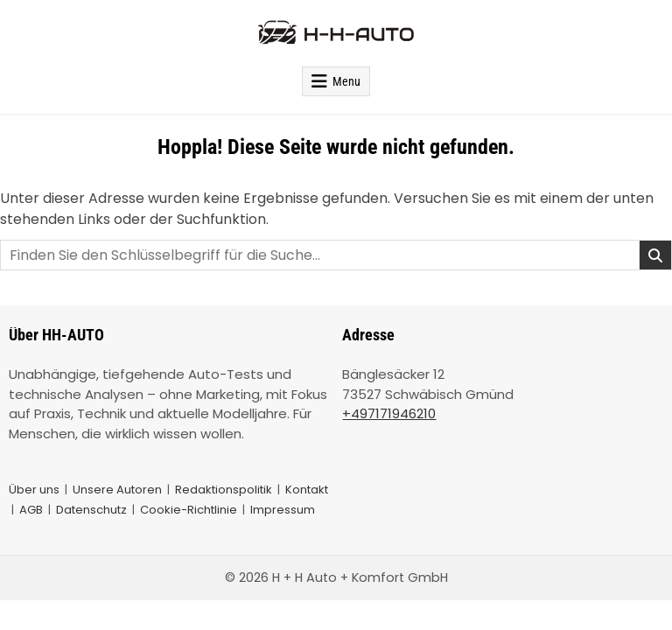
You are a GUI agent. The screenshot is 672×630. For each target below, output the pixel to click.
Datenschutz (91, 510)
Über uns (34, 490)
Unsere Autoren (117, 490)
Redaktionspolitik (224, 490)
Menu (346, 81)
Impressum (283, 510)
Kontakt (307, 490)
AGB (31, 510)
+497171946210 (389, 413)
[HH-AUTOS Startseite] (336, 33)
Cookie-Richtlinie (189, 510)
